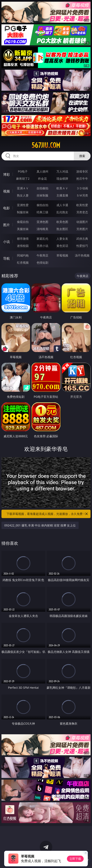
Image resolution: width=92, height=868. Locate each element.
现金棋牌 (62, 179)
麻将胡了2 (23, 179)
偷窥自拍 (23, 222)
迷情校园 (23, 246)
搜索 (82, 156)
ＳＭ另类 (82, 195)
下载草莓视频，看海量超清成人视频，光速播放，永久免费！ (47, 514)
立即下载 (75, 859)
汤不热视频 (82, 255)
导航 (6, 258)
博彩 (6, 174)
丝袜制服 (42, 195)
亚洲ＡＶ (23, 188)
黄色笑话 (62, 246)
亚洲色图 (42, 222)
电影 (6, 208)
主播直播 (62, 195)
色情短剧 (42, 262)
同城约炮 (23, 255)
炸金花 (42, 179)
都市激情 (23, 239)
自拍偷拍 (42, 188)
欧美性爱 (82, 205)
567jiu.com (46, 145)
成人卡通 (62, 205)
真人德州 (42, 171)
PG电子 (23, 171)
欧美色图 (62, 222)
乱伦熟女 (62, 212)
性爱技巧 (82, 246)
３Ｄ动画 (82, 188)
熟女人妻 (23, 195)
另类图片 (82, 229)
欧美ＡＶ (62, 188)
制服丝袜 (23, 212)
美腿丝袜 (23, 229)
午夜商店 (42, 255)
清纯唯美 (42, 229)
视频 (6, 191)
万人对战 (62, 171)
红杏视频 (23, 262)
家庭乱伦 (42, 239)
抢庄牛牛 (82, 179)
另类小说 (42, 246)
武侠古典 (82, 239)
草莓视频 (62, 255)
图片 (6, 225)
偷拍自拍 (42, 205)
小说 (6, 242)
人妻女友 (62, 239)
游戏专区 (82, 171)
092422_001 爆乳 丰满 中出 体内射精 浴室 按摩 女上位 (40, 525)
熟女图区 (62, 229)
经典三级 (42, 212)
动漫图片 (82, 222)
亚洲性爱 (23, 205)
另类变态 (82, 212)
